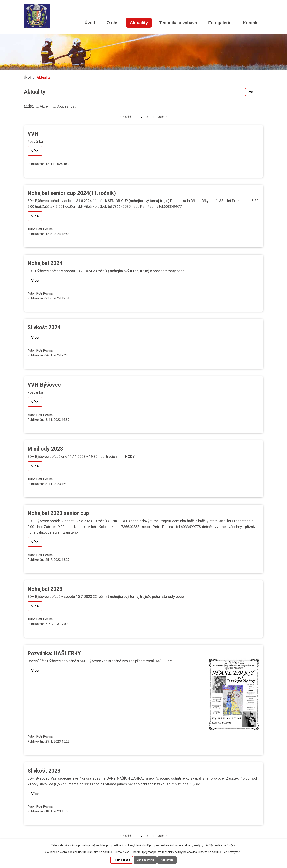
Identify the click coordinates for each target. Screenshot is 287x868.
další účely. (229, 845)
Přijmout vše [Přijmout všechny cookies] (122, 860)
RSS (254, 92)
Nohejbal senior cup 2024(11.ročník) (72, 193)
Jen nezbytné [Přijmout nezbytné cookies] (145, 860)
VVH (33, 134)
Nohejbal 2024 (45, 263)
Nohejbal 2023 (45, 589)
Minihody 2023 (45, 449)
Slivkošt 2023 (44, 771)
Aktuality (139, 23)
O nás (112, 23)
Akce (44, 106)
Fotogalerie (220, 23)
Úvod (90, 23)
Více (35, 151)
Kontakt (251, 23)
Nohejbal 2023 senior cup (58, 513)
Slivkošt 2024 (44, 327)
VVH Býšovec (44, 385)
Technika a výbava (178, 23)
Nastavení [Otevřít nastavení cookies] (167, 860)
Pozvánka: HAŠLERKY (54, 653)
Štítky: (29, 106)
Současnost (66, 106)
